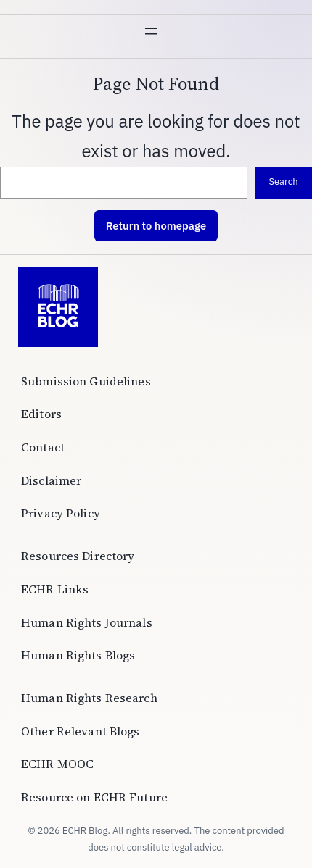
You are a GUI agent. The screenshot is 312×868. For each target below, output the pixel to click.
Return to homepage (156, 226)
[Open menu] (156, 36)
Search (283, 181)
